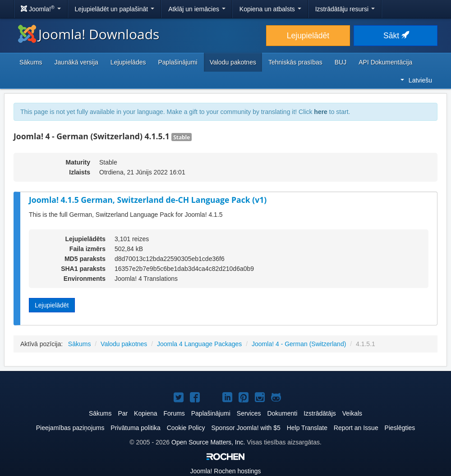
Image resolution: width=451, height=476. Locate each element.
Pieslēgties (400, 428)
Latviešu (416, 80)
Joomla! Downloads (89, 34)
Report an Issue (356, 428)
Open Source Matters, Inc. (208, 442)
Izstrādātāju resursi (345, 9)
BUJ (341, 62)
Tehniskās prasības (295, 62)
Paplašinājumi (177, 62)
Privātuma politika (136, 428)
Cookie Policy (186, 428)
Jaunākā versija (76, 62)
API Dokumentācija (385, 62)
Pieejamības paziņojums (70, 428)
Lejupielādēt (308, 36)
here (321, 112)
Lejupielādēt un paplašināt (115, 9)
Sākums (31, 62)
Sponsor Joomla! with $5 (246, 428)
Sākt (396, 36)
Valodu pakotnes (233, 62)
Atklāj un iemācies (197, 9)
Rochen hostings (225, 471)
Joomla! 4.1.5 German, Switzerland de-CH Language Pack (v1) (148, 200)
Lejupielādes (128, 62)
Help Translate (307, 428)
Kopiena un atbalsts (270, 9)
